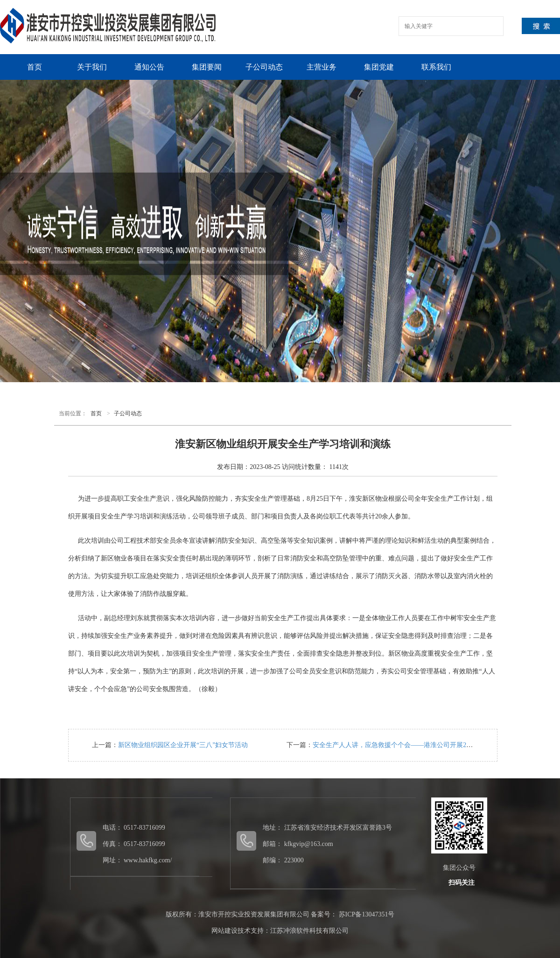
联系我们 (436, 67)
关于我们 (92, 67)
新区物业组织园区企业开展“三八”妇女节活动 (183, 745)
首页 (35, 67)
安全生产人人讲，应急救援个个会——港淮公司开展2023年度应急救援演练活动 (427, 745)
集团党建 (379, 67)
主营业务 (322, 67)
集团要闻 (207, 67)
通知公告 (149, 67)
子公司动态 (264, 67)
